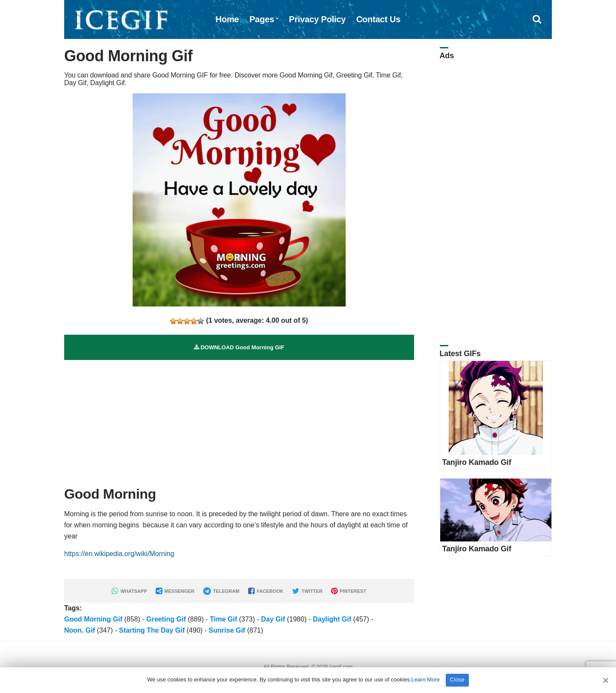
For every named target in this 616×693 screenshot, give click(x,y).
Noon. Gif (80, 630)
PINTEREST (349, 591)
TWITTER (307, 591)
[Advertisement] (239, 420)
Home (227, 19)
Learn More (426, 680)
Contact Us (379, 19)
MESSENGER (175, 591)
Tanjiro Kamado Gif (477, 462)
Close (458, 680)
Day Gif (273, 619)
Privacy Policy (317, 19)
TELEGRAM (221, 591)
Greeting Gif (166, 619)
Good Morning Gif (93, 619)
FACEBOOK (266, 591)
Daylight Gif (332, 619)
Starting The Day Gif (152, 630)
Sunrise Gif (227, 630)
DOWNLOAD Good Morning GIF (239, 347)
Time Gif (223, 619)
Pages (262, 19)
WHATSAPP (129, 591)
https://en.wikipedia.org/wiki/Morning (119, 554)
